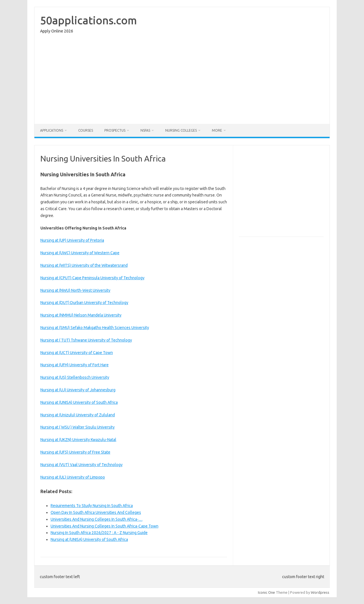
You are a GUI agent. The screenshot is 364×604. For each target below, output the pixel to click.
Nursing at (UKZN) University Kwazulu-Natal (78, 440)
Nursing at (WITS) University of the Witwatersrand (84, 265)
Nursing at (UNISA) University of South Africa (79, 402)
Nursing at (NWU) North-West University (75, 290)
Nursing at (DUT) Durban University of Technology (84, 303)
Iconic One (266, 592)
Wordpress (320, 592)
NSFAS (145, 130)
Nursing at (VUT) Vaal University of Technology (81, 465)
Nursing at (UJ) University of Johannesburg (78, 390)
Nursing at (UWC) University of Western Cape (80, 253)
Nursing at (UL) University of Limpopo (73, 477)
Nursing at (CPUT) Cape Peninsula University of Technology (92, 278)
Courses (86, 130)
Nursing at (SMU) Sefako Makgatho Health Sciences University (95, 328)
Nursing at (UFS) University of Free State (75, 452)
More (217, 130)
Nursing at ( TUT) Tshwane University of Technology (86, 340)
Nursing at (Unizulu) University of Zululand (78, 415)
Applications (52, 130)
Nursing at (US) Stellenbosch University (75, 377)
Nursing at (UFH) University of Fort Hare (75, 365)
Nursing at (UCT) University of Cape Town (77, 353)
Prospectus (115, 130)
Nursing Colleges (181, 130)
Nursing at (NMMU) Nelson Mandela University (81, 315)
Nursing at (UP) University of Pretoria (72, 240)
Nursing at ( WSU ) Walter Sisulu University (77, 427)
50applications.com (88, 20)
